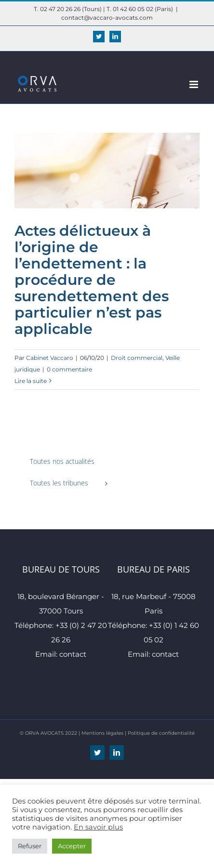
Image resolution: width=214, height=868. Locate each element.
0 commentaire (69, 369)
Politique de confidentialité (161, 733)
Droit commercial (137, 358)
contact (73, 654)
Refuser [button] (30, 846)
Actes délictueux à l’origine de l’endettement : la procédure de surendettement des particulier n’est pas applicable (92, 280)
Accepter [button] (72, 846)
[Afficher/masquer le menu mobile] (194, 84)
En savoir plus (98, 827)
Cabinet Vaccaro (50, 358)
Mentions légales (102, 733)
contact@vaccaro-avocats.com (107, 18)
